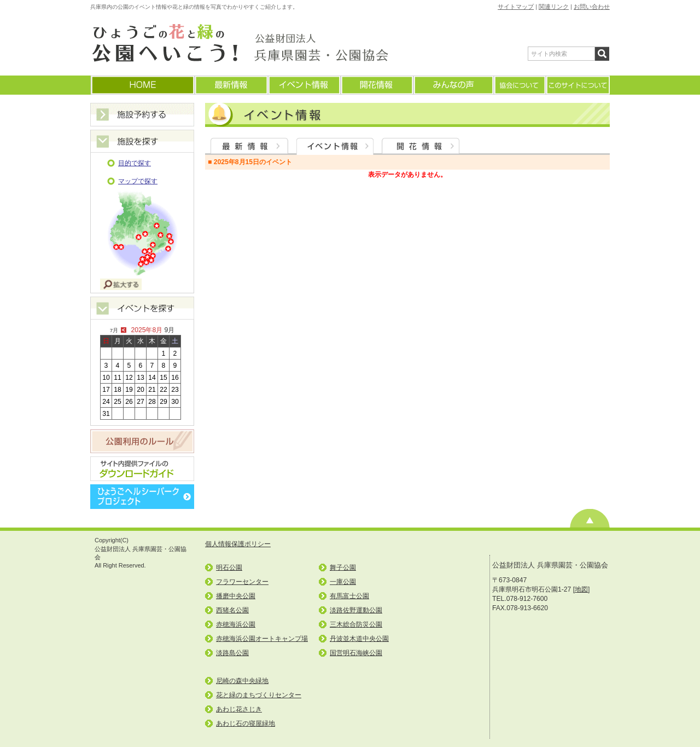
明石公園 (229, 568)
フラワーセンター (242, 582)
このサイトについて (577, 85)
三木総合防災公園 (356, 624)
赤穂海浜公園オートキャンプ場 (262, 639)
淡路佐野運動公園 (356, 610)
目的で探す (135, 163)
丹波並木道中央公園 (359, 639)
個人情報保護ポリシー (238, 544)
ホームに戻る (142, 85)
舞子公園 (343, 568)
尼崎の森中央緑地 (242, 681)
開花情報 (377, 85)
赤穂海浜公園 (236, 624)
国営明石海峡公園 (356, 653)
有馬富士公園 (349, 596)
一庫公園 (343, 582)
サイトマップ (516, 7)
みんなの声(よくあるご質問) (453, 85)
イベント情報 (304, 85)
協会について (519, 85)
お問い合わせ (592, 7)
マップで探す (138, 181)
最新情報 (231, 85)
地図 (581, 589)
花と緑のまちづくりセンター (259, 695)
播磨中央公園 (236, 596)
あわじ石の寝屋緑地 (246, 723)
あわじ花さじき (239, 709)
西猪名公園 (232, 610)
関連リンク (554, 7)
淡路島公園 (232, 653)
